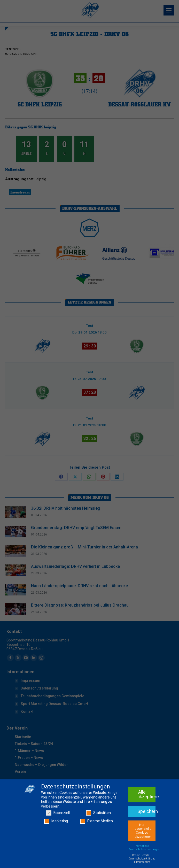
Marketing (56, 821)
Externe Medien (96, 821)
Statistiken (98, 813)
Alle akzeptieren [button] (146, 794)
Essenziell (58, 813)
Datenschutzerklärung (142, 859)
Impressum (143, 862)
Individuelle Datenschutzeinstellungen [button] (144, 848)
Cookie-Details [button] (141, 855)
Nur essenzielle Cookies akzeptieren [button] (143, 831)
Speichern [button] (146, 811)
